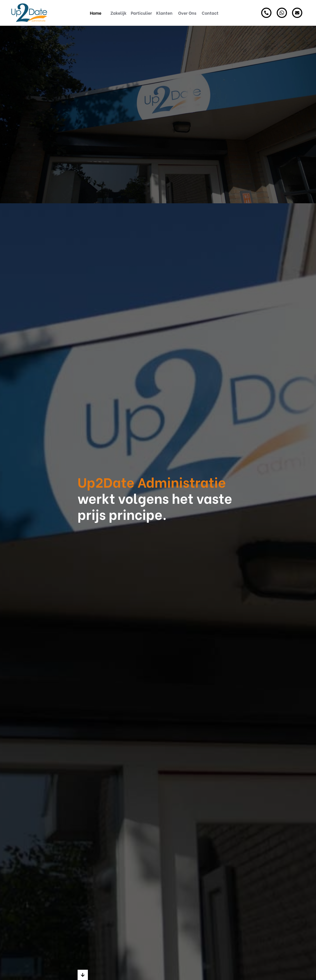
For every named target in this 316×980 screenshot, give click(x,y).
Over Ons (187, 13)
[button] (83, 975)
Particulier (141, 13)
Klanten (164, 13)
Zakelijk (118, 13)
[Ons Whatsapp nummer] (282, 13)
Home (96, 13)
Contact (210, 13)
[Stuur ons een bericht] (297, 13)
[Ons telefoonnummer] (266, 13)
